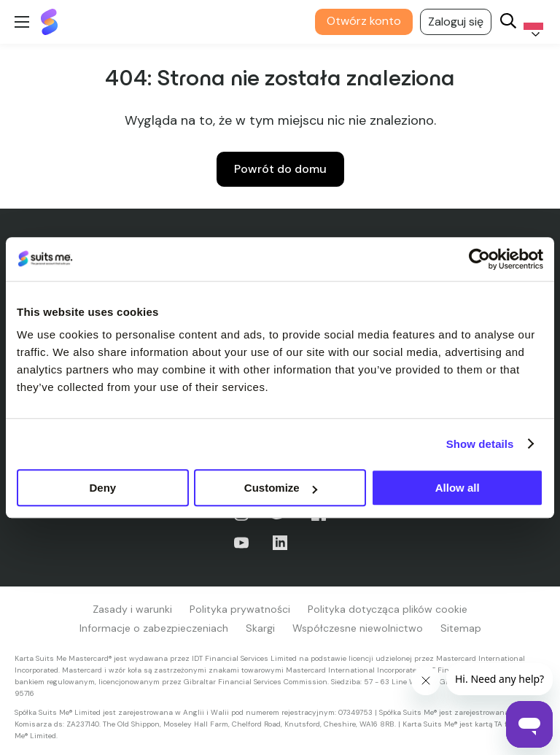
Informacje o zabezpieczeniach (154, 628)
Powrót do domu (280, 169)
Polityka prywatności (240, 609)
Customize (281, 488)
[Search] (508, 22)
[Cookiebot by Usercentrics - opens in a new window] (479, 259)
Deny (102, 488)
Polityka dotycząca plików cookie (388, 609)
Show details (480, 444)
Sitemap (461, 628)
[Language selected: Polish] (531, 22)
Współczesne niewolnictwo (358, 628)
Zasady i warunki (132, 609)
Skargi (260, 628)
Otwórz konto (364, 21)
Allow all (458, 488)
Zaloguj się (456, 22)
